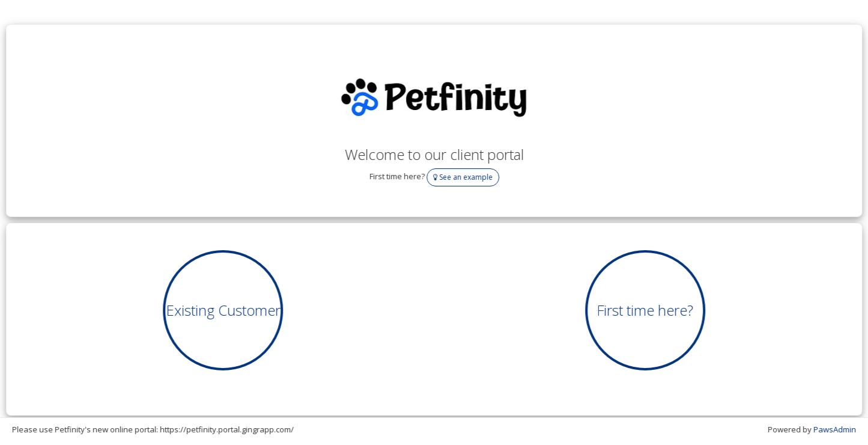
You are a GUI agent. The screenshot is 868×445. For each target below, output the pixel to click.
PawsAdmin (835, 429)
